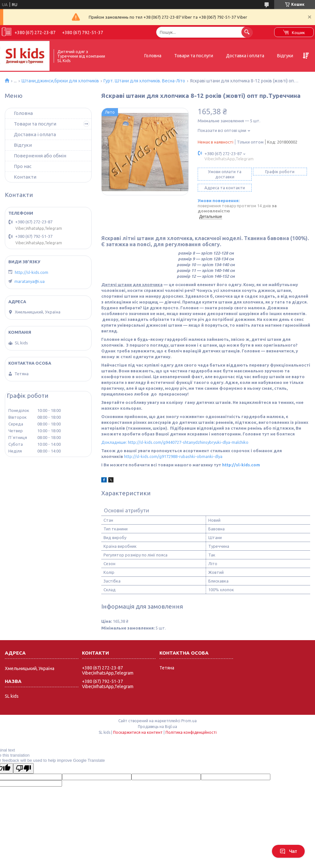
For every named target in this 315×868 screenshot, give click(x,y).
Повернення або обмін (40, 156)
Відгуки (285, 56)
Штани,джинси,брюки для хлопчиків (60, 81)
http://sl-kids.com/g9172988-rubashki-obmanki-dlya (173, 456)
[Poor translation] (23, 768)
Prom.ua (189, 721)
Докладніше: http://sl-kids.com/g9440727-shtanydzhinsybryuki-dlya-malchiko (175, 442)
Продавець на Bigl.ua (157, 727)
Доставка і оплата (245, 56)
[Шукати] (247, 32)
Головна (153, 56)
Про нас (23, 166)
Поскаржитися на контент (138, 732)
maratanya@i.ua (30, 281)
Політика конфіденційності (191, 732)
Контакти (25, 177)
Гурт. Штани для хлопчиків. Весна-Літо (144, 81)
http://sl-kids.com (241, 465)
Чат (288, 851)
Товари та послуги (194, 56)
